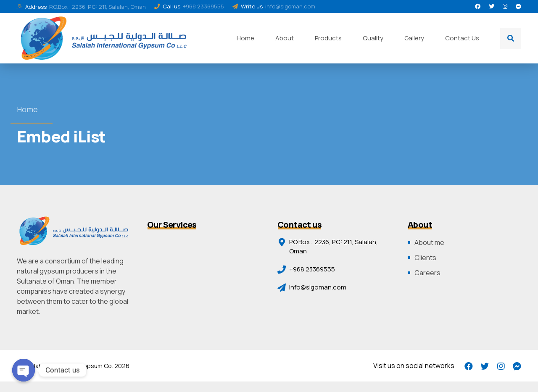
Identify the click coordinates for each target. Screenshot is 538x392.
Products (328, 38)
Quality (373, 38)
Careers (427, 273)
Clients (425, 258)
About (285, 38)
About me (429, 242)
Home (245, 38)
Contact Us (462, 38)
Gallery (414, 38)
